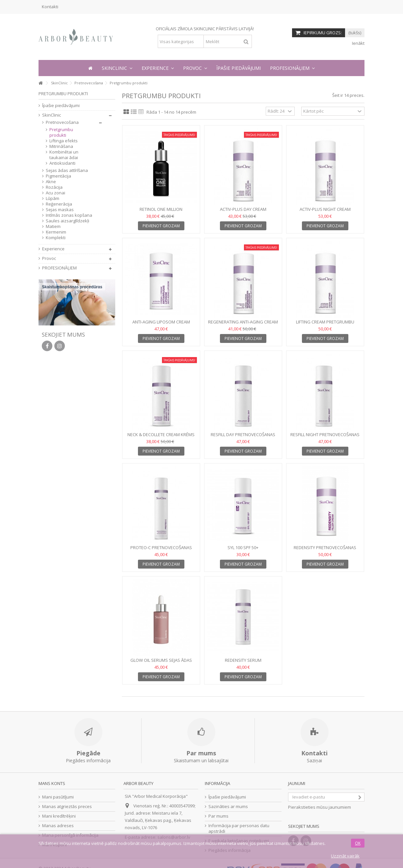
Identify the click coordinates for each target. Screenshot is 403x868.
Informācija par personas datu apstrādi (239, 828)
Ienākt (358, 43)
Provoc (49, 258)
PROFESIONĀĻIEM (59, 268)
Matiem (53, 226)
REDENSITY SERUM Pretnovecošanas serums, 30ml (243, 663)
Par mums (218, 816)
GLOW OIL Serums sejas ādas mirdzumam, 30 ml (161, 663)
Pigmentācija (58, 176)
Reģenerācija (59, 204)
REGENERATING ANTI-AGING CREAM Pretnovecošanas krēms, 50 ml (243, 325)
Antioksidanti (62, 163)
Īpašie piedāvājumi (61, 106)
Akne (51, 182)
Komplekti (56, 238)
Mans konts (52, 783)
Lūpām (53, 198)
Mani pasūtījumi (58, 797)
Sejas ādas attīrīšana (67, 170)
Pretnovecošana (62, 122)
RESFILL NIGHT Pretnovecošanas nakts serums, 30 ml (325, 437)
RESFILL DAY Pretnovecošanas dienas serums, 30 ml (243, 437)
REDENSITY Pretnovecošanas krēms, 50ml (325, 550)
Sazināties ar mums (228, 807)
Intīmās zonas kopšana (69, 215)
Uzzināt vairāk (345, 856)
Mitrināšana (61, 146)
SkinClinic (52, 115)
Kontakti (50, 7)
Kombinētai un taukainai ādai (64, 155)
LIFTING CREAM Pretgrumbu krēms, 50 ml (325, 325)
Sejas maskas (60, 210)
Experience (53, 249)
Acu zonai (55, 193)
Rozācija (54, 187)
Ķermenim (56, 232)
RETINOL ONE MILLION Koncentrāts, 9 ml (161, 212)
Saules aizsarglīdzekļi (67, 221)
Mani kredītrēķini (59, 816)
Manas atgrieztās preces (67, 807)
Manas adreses (58, 826)
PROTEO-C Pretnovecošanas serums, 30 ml (161, 550)
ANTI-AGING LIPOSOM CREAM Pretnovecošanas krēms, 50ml (161, 325)
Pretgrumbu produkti (61, 132)
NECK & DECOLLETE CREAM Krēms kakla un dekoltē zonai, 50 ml (161, 437)
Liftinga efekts (64, 141)
